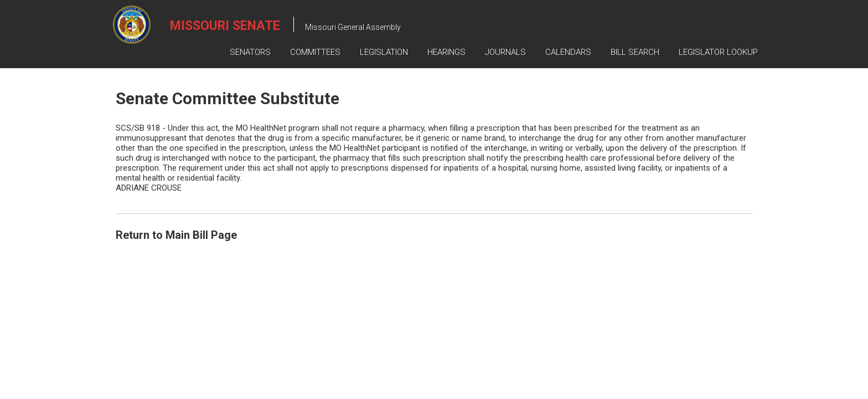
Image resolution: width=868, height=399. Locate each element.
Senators (250, 52)
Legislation (384, 52)
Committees (315, 52)
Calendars (568, 52)
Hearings (446, 52)
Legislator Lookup (718, 52)
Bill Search (635, 52)
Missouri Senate (225, 26)
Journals (505, 52)
